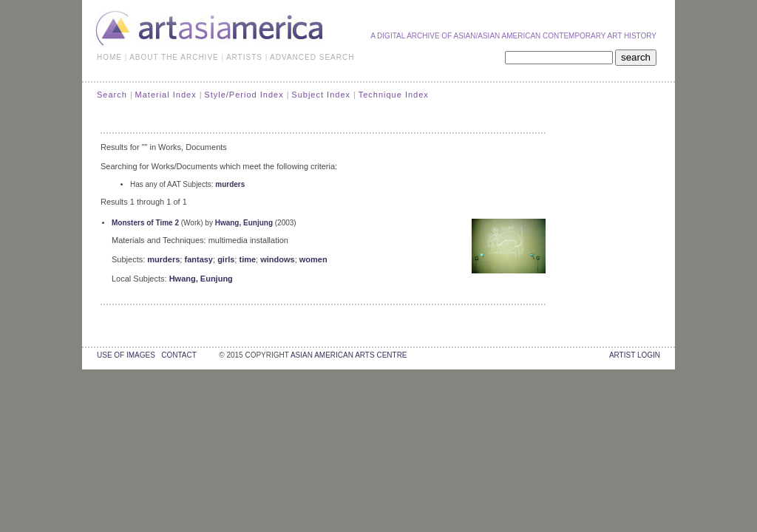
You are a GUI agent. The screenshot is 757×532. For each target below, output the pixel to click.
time (247, 259)
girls (226, 259)
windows (277, 259)
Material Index (166, 95)
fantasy (198, 259)
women (313, 259)
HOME (109, 57)
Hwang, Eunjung (244, 223)
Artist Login (635, 355)
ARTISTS (244, 57)
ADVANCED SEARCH (312, 57)
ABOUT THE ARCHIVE (174, 57)
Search (112, 95)
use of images (126, 355)
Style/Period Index (244, 95)
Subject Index (321, 95)
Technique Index (394, 95)
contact (179, 355)
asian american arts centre (349, 355)
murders (230, 184)
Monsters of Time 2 (145, 223)
